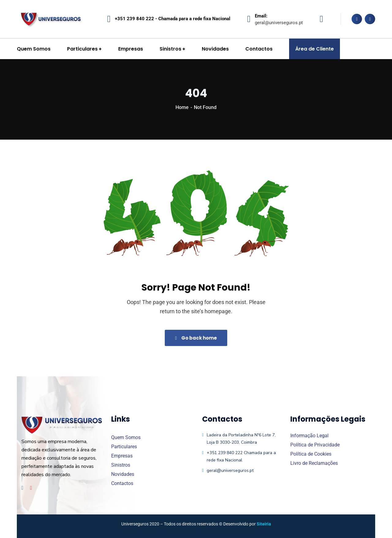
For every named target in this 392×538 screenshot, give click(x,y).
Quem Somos (126, 437)
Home (182, 107)
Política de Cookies (311, 454)
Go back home (196, 338)
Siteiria (264, 524)
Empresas (122, 456)
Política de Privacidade (315, 445)
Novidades (123, 474)
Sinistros (121, 465)
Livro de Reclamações (314, 463)
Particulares (124, 447)
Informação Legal (309, 436)
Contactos (122, 483)
